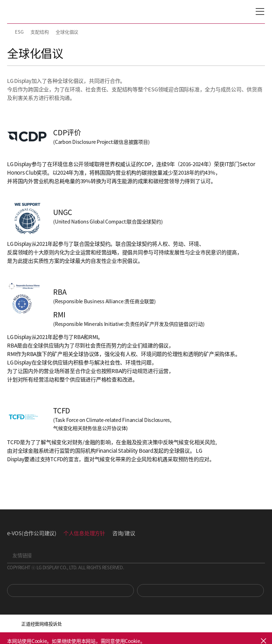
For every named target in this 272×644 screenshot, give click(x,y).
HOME (10, 32)
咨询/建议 (124, 533)
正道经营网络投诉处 (42, 624)
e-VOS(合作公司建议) (32, 533)
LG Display (37, 12)
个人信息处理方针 (84, 533)
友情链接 (22, 555)
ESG (19, 32)
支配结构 (39, 32)
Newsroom (200, 591)
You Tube (70, 591)
